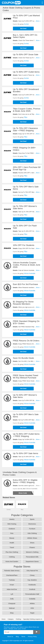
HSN (32, 608)
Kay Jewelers (32, 580)
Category (11, 619)
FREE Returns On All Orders (26, 341)
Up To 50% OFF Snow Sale (26, 54)
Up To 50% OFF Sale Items (26, 453)
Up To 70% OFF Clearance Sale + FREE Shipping (25, 129)
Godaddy (32, 599)
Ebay (12, 613)
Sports (32, 519)
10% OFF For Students (24, 245)
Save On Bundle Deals (23, 358)
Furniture (32, 529)
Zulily (12, 599)
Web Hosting (12, 524)
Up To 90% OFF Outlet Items (26, 72)
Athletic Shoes (32, 538)
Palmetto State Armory (12, 571)
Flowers (32, 547)
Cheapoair (12, 604)
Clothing (12, 557)
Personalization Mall (32, 594)
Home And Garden (12, 562)
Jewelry (12, 519)
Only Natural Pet (32, 571)
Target (32, 613)
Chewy (32, 575)
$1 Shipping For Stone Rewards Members (23, 303)
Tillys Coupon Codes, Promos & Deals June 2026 (27, 110)
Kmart (12, 585)
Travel (12, 547)
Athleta (32, 604)
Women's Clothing (32, 552)
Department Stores (32, 562)
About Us (10, 636)
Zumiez (26, 24)
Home (4, 619)
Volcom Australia (30, 273)
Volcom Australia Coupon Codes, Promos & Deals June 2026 (27, 265)
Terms (23, 636)
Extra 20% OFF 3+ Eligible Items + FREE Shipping (25, 481)
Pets (12, 533)
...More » (38, 21)
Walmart (12, 608)
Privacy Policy (32, 636)
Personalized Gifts (32, 557)
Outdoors (12, 529)
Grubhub (32, 589)
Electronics (32, 524)
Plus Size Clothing (12, 552)
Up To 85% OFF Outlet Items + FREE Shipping (26, 435)
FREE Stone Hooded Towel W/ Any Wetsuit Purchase (26, 377)
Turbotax (12, 580)
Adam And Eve (12, 589)
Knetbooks (32, 585)
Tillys (26, 117)
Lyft (12, 594)
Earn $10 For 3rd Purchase (25, 284)
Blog (17, 636)
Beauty (12, 538)
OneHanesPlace (12, 575)
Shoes (32, 543)
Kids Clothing (32, 533)
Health (12, 543)
